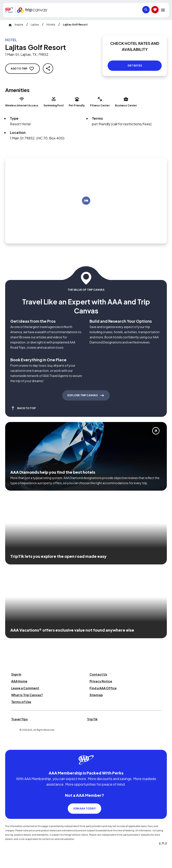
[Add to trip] (86, 201)
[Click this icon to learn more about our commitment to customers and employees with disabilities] (12, 745)
